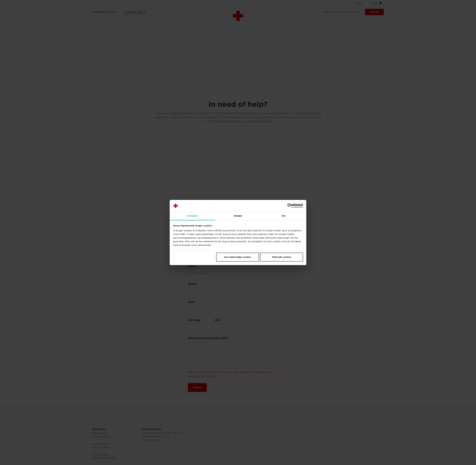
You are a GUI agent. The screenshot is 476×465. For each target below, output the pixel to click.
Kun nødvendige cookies (238, 257)
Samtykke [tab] (193, 216)
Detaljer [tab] (238, 216)
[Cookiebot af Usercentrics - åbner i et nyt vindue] (290, 206)
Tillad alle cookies (281, 257)
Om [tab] (283, 216)
